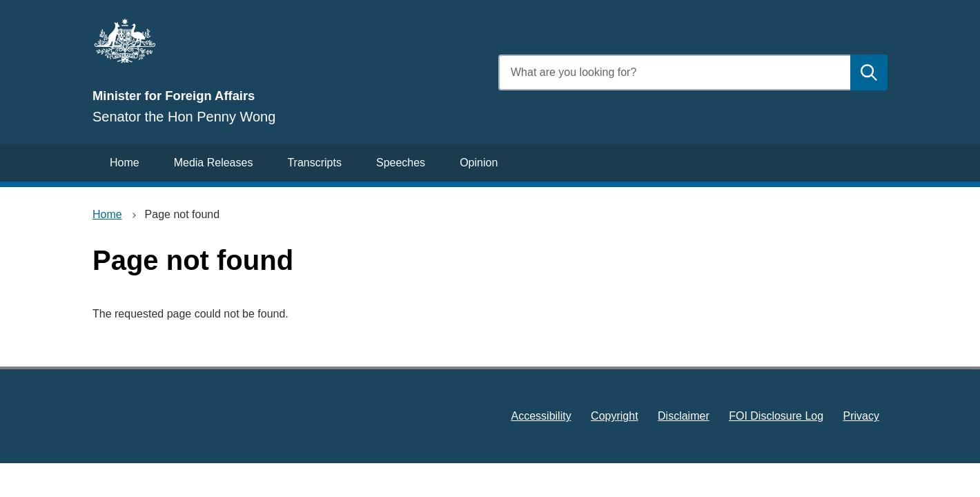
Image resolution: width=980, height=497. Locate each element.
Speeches (401, 163)
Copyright (614, 416)
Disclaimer (684, 416)
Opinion (479, 163)
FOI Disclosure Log (776, 416)
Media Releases (214, 163)
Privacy (861, 416)
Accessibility (541, 416)
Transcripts (314, 163)
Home (125, 163)
